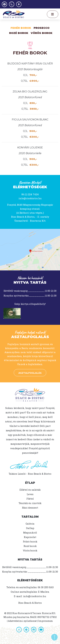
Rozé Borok (19, 33)
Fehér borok (21, 28)
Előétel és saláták (30, 490)
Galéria (30, 524)
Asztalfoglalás (30, 373)
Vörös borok (42, 33)
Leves (30, 494)
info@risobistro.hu (30, 198)
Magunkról (30, 533)
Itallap (30, 528)
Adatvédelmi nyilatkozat (22, 621)
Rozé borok (30, 546)
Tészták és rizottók (30, 503)
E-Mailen (44, 592)
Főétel (30, 499)
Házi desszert (30, 508)
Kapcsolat (30, 537)
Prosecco (42, 28)
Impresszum (46, 621)
